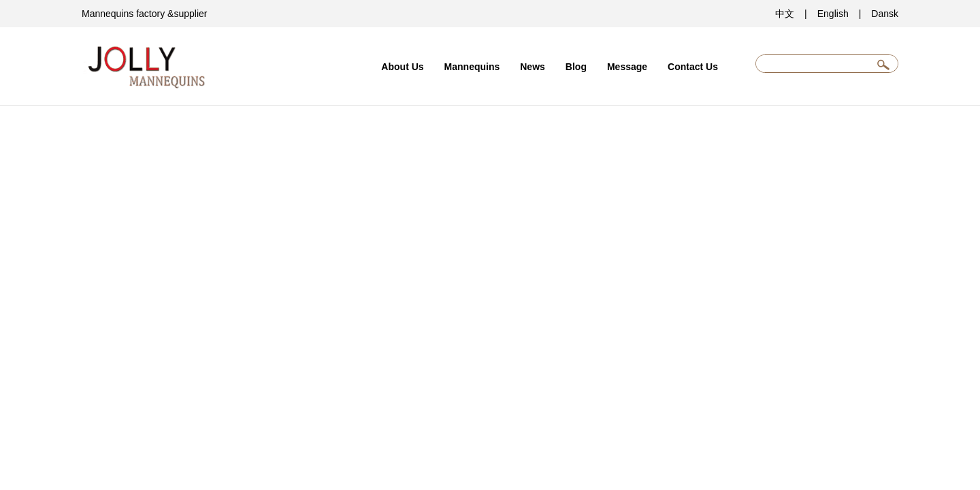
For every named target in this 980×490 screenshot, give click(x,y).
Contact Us (693, 67)
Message (627, 67)
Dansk (885, 14)
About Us (402, 67)
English (833, 14)
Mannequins (472, 67)
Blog (576, 67)
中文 (785, 14)
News (533, 67)
